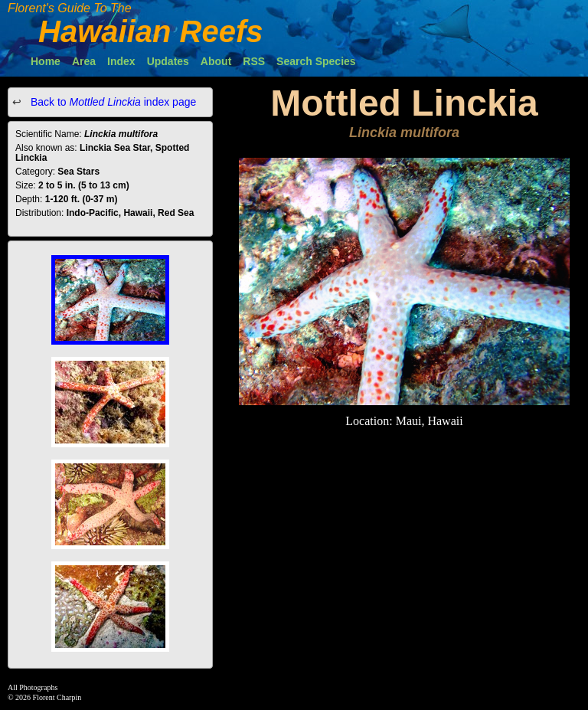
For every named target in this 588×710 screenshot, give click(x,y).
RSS (254, 61)
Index (121, 61)
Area (84, 61)
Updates (168, 61)
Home (46, 61)
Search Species (316, 61)
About (216, 61)
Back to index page (112, 102)
